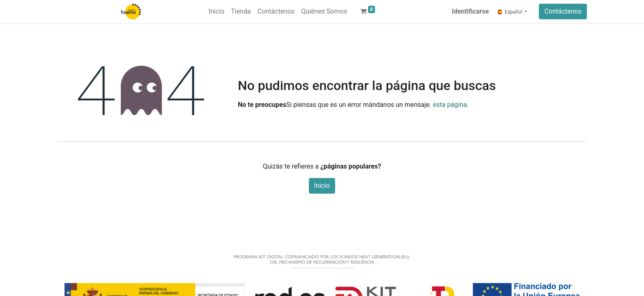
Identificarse (470, 11)
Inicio (322, 186)
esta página (450, 105)
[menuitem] (216, 12)
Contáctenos (563, 11)
